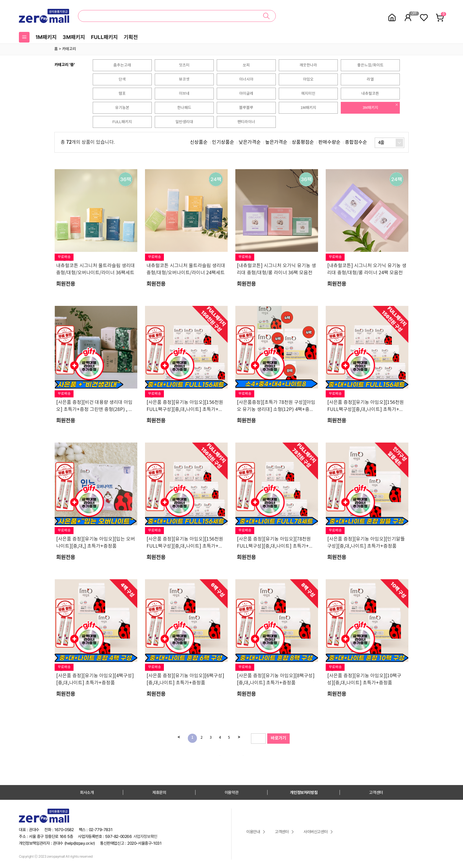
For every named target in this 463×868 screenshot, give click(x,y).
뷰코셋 (184, 80)
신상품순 (199, 142)
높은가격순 (276, 142)
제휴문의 (159, 792)
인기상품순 (223, 142)
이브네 (184, 94)
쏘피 (246, 65)
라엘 (370, 80)
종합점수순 (356, 142)
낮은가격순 (250, 142)
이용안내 (253, 832)
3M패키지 (74, 37)
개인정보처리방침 (304, 792)
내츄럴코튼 (370, 94)
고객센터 (376, 792)
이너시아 (246, 80)
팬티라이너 (246, 122)
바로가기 (278, 738)
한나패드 (184, 108)
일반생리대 (184, 122)
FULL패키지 (104, 37)
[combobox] (389, 143)
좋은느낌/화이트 (370, 65)
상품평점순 (303, 142)
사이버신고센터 (316, 832)
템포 (122, 94)
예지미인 (308, 94)
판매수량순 (329, 142)
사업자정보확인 (145, 836)
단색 (122, 80)
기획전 (131, 37)
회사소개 (87, 792)
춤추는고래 (122, 65)
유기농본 (122, 108)
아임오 (308, 80)
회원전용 (66, 284)
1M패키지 (46, 37)
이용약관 (231, 792)
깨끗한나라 (308, 65)
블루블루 (246, 108)
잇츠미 (184, 65)
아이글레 (246, 94)
